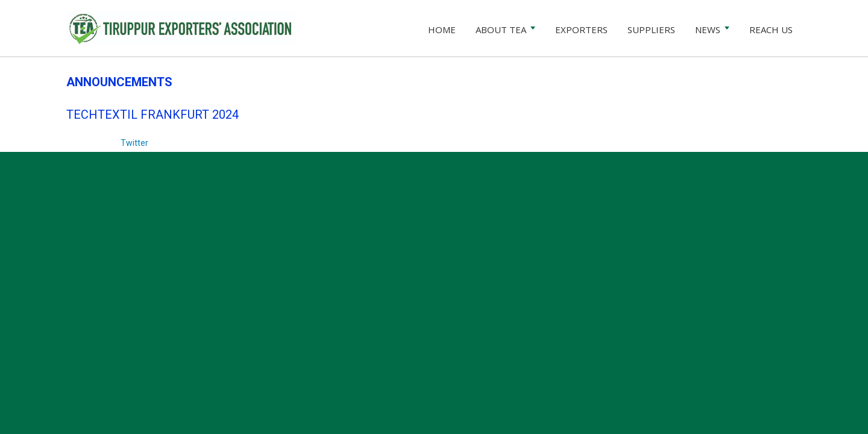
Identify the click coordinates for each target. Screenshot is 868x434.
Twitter (134, 143)
